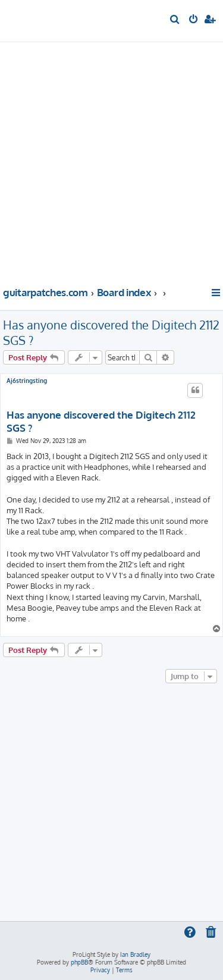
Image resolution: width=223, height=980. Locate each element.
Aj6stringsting (27, 381)
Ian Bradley (135, 954)
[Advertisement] (111, 163)
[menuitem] (175, 20)
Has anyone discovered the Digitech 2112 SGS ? (111, 332)
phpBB (79, 962)
